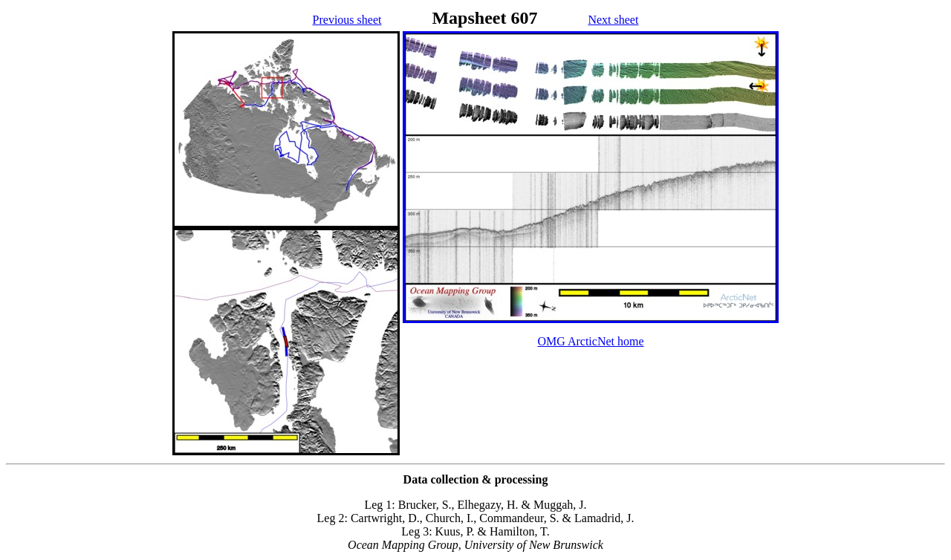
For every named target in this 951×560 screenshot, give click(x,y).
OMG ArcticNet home (590, 341)
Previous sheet (347, 20)
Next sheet (613, 20)
